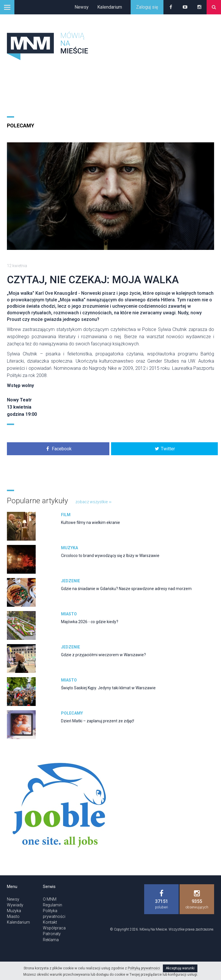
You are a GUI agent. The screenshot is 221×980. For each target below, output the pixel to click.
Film (66, 515)
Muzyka (69, 548)
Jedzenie (71, 581)
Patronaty (52, 934)
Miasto (69, 614)
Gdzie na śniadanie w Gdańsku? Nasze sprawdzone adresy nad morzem (126, 589)
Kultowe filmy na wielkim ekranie (91, 522)
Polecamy (21, 126)
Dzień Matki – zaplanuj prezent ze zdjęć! (98, 721)
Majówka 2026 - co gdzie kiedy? (90, 622)
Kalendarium (110, 7)
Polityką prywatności (144, 968)
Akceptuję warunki (180, 968)
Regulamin (53, 905)
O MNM (50, 899)
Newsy (82, 7)
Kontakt (50, 922)
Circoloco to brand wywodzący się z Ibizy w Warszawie (110, 556)
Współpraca (54, 928)
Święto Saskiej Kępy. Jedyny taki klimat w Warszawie (108, 688)
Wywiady (15, 905)
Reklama (51, 940)
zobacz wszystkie (93, 502)
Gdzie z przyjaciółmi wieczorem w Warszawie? (103, 655)
